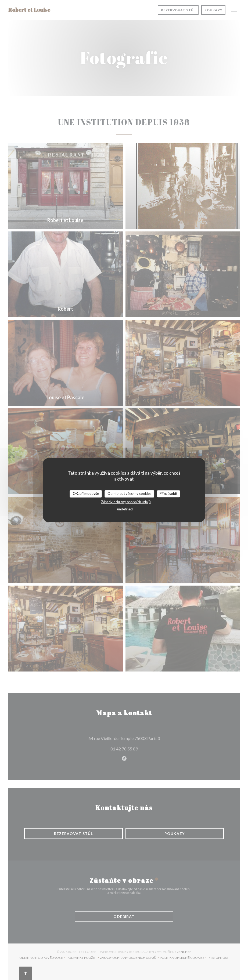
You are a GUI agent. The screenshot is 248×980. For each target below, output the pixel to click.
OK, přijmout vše (86, 493)
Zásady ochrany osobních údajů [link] (126, 502)
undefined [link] (125, 509)
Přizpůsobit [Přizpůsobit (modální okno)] (169, 493)
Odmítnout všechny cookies (129, 493)
